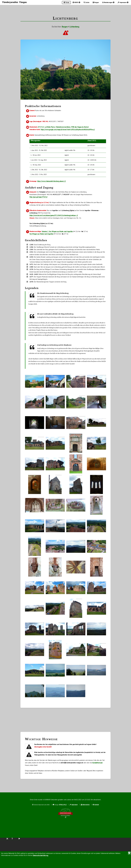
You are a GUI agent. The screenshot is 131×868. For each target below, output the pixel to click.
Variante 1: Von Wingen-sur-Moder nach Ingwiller (57, 231)
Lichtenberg (74, 27)
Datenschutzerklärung (41, 855)
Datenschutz (86, 805)
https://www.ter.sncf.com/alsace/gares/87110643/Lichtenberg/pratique (53, 215)
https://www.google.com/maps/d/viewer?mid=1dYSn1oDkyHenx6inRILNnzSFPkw (67, 129)
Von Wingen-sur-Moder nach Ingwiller (41, 234)
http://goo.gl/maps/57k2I (38, 197)
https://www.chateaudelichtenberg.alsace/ (51, 181)
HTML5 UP (62, 805)
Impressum (123, 2)
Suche (86, 2)
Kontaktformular (97, 763)
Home (66, 2)
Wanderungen (108, 2)
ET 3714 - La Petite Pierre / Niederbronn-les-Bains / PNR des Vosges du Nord (63, 127)
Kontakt (97, 805)
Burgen (96, 2)
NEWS (76, 2)
